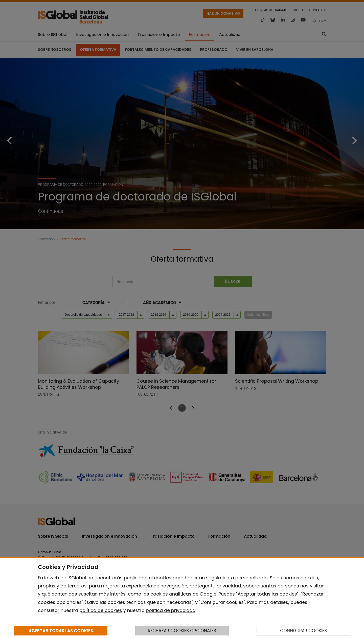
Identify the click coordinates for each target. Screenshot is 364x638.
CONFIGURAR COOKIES (303, 631)
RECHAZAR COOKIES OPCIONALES (182, 631)
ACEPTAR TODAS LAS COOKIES (61, 631)
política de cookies (101, 610)
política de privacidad (171, 610)
